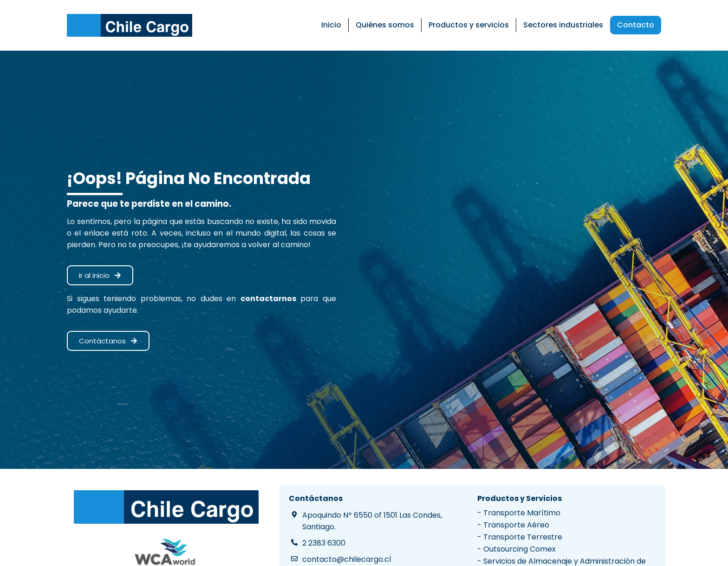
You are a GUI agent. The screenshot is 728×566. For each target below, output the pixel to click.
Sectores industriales (563, 25)
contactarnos (268, 299)
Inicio (331, 25)
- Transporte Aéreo (513, 525)
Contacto (636, 25)
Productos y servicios (469, 25)
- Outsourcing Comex (517, 549)
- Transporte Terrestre (520, 537)
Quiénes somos (385, 25)
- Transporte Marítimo (519, 513)
